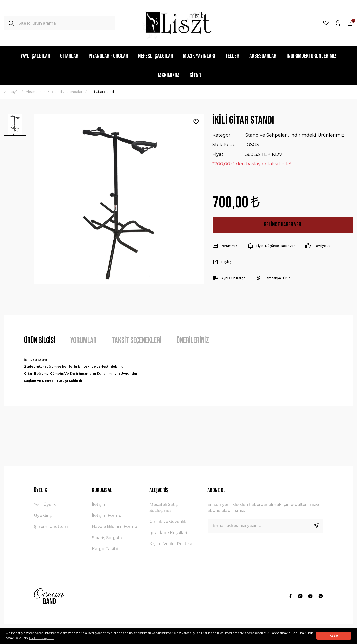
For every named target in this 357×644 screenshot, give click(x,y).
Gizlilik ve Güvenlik (168, 522)
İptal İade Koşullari (168, 533)
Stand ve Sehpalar (266, 135)
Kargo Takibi (105, 549)
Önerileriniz (193, 341)
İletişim (99, 504)
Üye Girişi (43, 516)
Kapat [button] (334, 636)
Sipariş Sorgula (107, 538)
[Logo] (178, 23)
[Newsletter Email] (265, 526)
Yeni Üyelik (45, 504)
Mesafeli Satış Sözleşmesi (164, 507)
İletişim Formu (107, 516)
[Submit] (318, 526)
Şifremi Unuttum (51, 527)
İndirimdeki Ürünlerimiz (317, 135)
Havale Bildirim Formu (114, 527)
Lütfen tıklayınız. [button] (41, 638)
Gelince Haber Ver (283, 225)
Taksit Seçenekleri (137, 341)
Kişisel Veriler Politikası (173, 544)
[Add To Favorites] (196, 122)
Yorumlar (83, 341)
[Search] (60, 23)
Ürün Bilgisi (40, 341)
